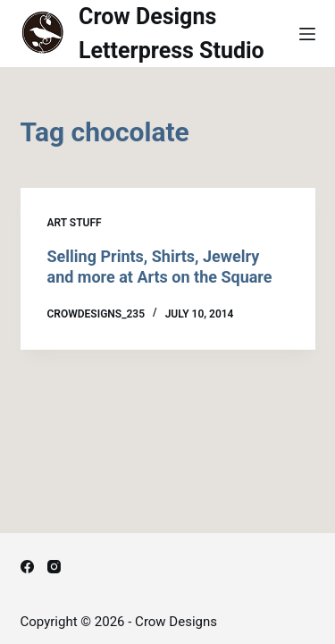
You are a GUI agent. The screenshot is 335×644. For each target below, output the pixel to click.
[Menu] (307, 34)
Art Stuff (75, 223)
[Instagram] (54, 567)
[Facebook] (27, 567)
